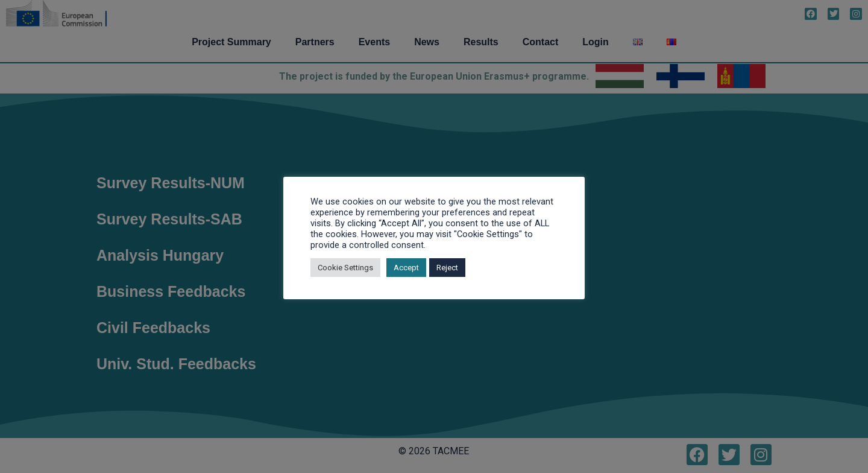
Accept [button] (406, 268)
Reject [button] (447, 268)
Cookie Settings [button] (345, 268)
